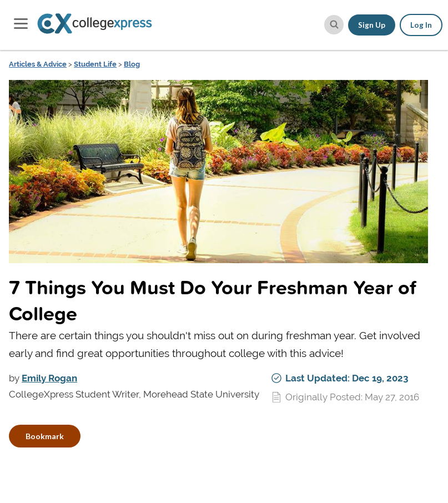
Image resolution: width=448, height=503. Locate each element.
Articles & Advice (38, 64)
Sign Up (372, 25)
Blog (132, 64)
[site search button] (334, 25)
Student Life (95, 64)
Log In (421, 25)
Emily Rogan (49, 378)
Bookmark (45, 436)
